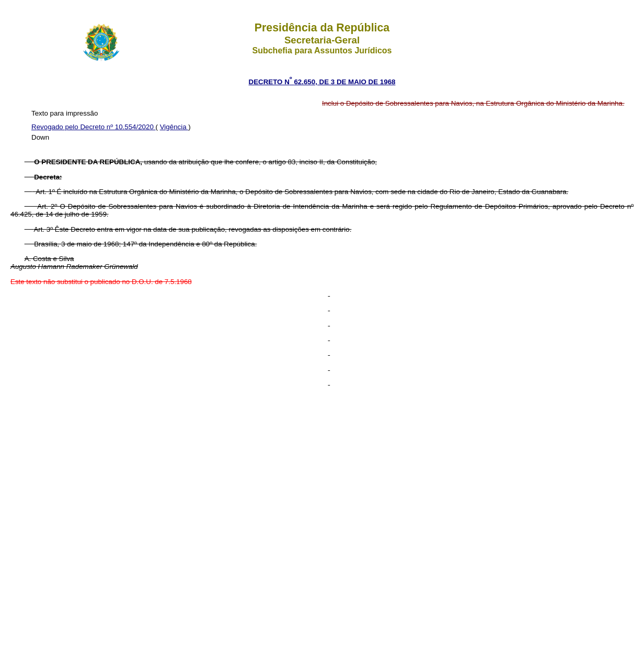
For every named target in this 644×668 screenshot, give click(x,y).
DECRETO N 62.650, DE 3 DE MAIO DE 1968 (322, 82)
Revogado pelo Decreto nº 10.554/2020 (94, 127)
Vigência (174, 127)
